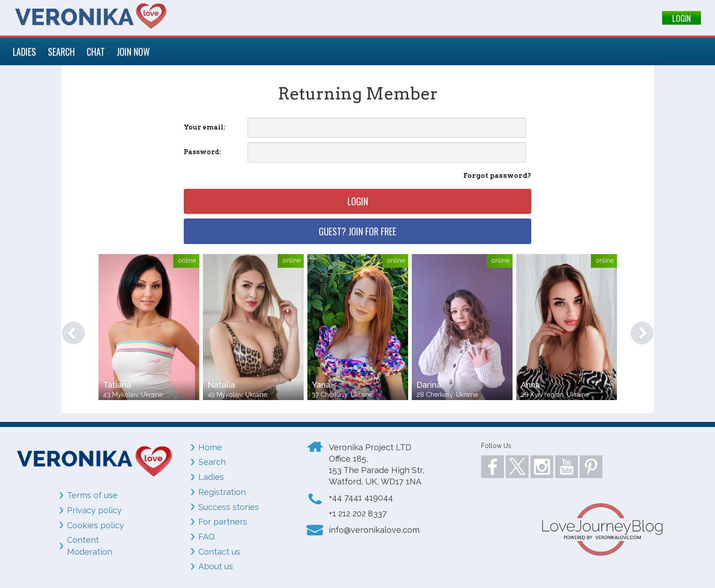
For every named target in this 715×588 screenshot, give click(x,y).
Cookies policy (96, 525)
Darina (429, 385)
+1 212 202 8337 (358, 513)
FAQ (207, 537)
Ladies (211, 477)
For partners (223, 522)
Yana (321, 385)
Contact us (219, 552)
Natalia (221, 385)
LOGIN (681, 18)
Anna (530, 385)
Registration (222, 492)
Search (212, 462)
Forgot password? (497, 176)
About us (216, 566)
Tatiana (117, 385)
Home (210, 447)
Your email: (205, 127)
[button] (69, 328)
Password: (202, 152)
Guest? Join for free (357, 231)
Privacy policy (94, 510)
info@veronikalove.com (374, 530)
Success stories (229, 507)
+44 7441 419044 (361, 497)
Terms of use (92, 495)
